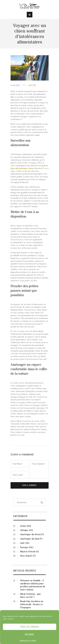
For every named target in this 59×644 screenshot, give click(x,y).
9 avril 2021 (15, 85)
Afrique (24, 530)
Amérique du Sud (30, 539)
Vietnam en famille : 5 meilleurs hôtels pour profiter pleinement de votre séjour (33, 585)
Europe (24, 547)
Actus (33, 85)
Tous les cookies (30, 627)
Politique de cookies (28, 640)
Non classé (26, 556)
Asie (22, 543)
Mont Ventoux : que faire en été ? (31, 596)
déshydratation (17, 240)
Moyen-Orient (28, 552)
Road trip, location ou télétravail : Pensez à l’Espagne (32, 604)
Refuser (30, 635)
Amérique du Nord (30, 534)
